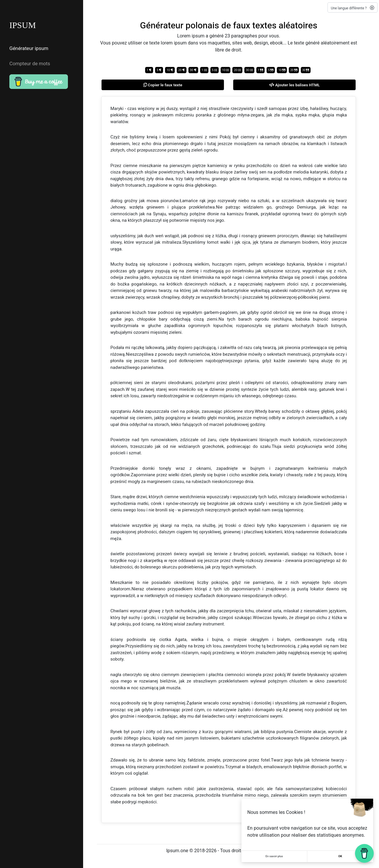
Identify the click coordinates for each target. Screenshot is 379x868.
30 (193, 70)
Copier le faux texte (163, 85)
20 (182, 70)
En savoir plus (274, 856)
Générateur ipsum (28, 48)
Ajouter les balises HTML (295, 85)
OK (340, 856)
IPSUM (23, 25)
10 (170, 70)
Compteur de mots (29, 61)
